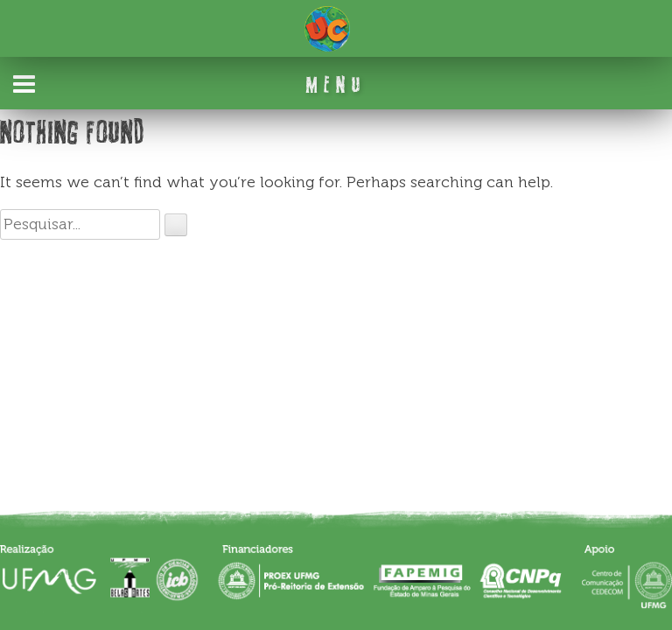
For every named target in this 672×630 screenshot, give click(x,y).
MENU (336, 84)
